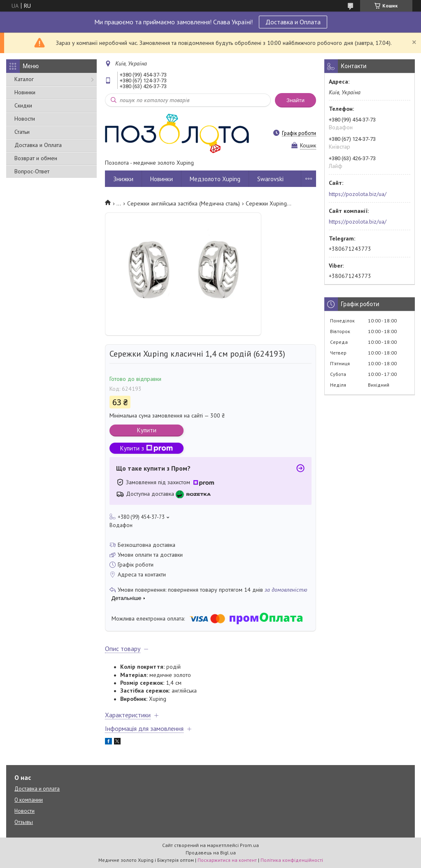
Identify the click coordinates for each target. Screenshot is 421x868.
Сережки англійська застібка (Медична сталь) (184, 203)
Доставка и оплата (37, 789)
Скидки (23, 105)
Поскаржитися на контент (227, 860)
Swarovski (270, 179)
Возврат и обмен (36, 158)
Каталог (24, 79)
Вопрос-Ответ (32, 171)
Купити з (147, 448)
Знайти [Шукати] (295, 100)
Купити (147, 430)
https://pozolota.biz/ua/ (358, 194)
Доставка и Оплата (293, 22)
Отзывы (24, 822)
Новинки (25, 92)
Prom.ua (249, 845)
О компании (29, 800)
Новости (25, 119)
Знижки (123, 179)
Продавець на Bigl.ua (211, 853)
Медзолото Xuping (215, 179)
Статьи (22, 132)
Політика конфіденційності (292, 860)
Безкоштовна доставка (147, 545)
